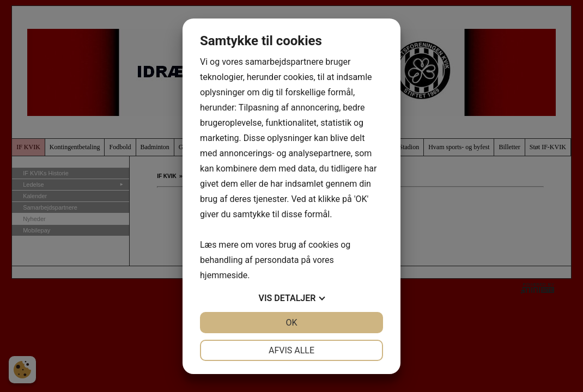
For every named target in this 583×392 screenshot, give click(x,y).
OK (291, 323)
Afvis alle (291, 350)
